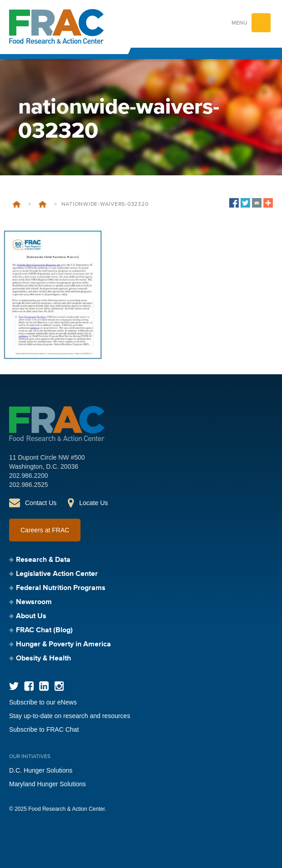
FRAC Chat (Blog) (44, 630)
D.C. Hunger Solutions (41, 770)
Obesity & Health (43, 659)
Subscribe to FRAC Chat (44, 729)
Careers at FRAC (45, 530)
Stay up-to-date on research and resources (70, 716)
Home (17, 204)
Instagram (59, 686)
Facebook (29, 686)
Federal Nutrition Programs (61, 588)
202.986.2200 (29, 476)
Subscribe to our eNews (43, 702)
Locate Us (93, 503)
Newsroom (34, 602)
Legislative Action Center (57, 574)
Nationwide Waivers (43, 204)
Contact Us (41, 503)
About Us (31, 616)
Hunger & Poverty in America (63, 645)
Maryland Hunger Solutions (48, 784)
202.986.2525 (29, 485)
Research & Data (43, 560)
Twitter (14, 686)
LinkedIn (44, 686)
